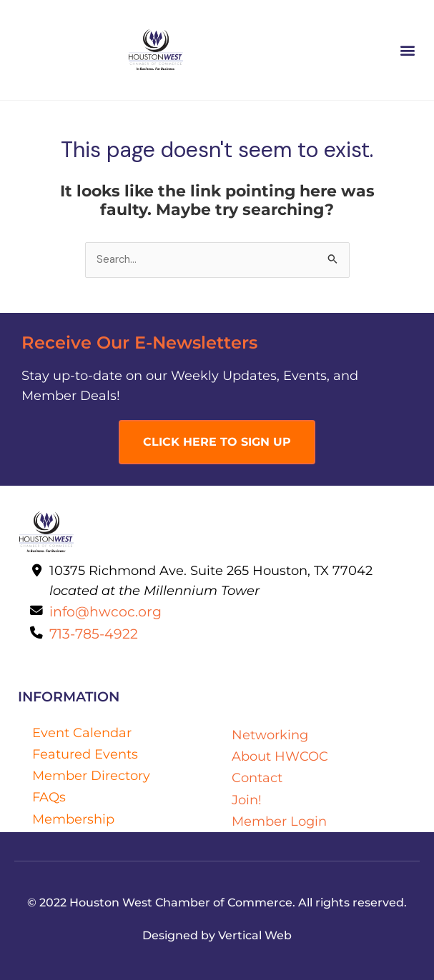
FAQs (49, 797)
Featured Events (85, 754)
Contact (257, 777)
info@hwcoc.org (105, 611)
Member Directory (91, 775)
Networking (270, 735)
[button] (408, 50)
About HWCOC (280, 756)
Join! (247, 800)
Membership (73, 819)
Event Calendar (82, 732)
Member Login (279, 821)
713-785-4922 (94, 634)
